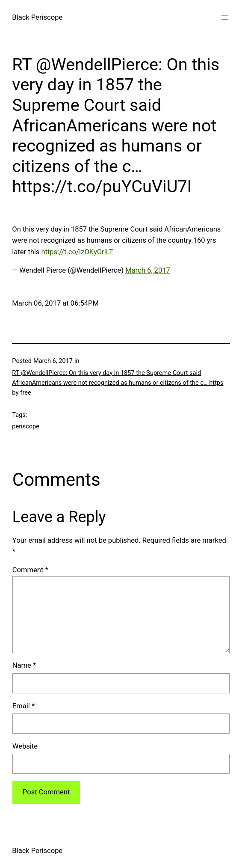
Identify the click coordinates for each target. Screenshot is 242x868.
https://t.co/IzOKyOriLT (77, 252)
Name (24, 665)
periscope (26, 427)
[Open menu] (225, 18)
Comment (30, 570)
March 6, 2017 (148, 270)
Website (25, 746)
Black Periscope (37, 17)
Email (24, 706)
